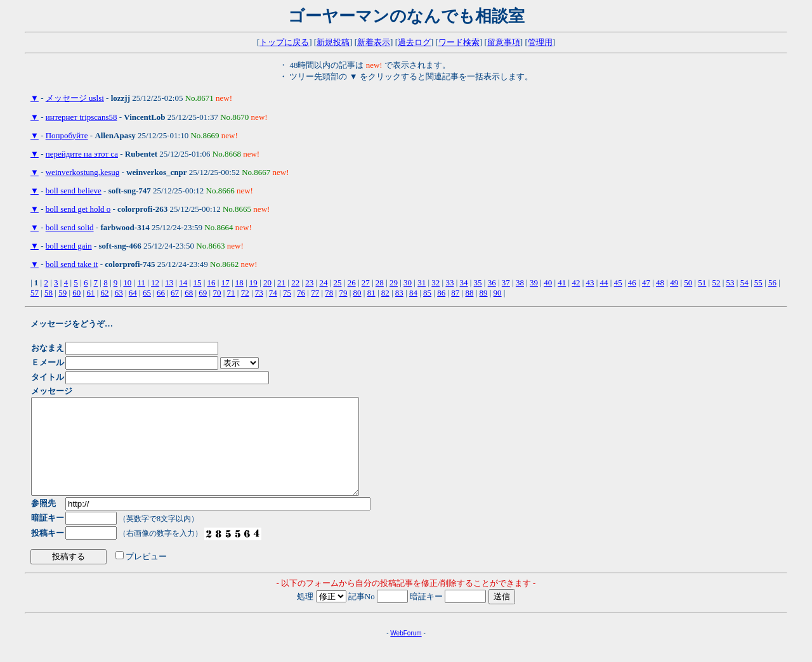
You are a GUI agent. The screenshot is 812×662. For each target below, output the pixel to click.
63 (119, 293)
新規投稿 (333, 42)
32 (435, 282)
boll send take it (72, 264)
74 (273, 293)
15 (197, 282)
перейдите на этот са (82, 154)
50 (688, 282)
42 (576, 282)
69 (203, 293)
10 (127, 282)
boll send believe (74, 191)
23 (309, 282)
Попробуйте (67, 135)
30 (408, 282)
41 (562, 282)
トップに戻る (284, 42)
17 (226, 282)
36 (492, 282)
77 (315, 293)
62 (105, 293)
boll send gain (69, 246)
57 (35, 293)
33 (449, 282)
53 (730, 282)
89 (484, 293)
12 (155, 282)
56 (772, 282)
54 (744, 282)
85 (427, 293)
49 (674, 282)
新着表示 (374, 42)
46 (632, 282)
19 (253, 282)
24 (323, 282)
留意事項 (504, 42)
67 (175, 293)
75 (287, 293)
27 (366, 282)
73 (259, 293)
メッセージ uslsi (75, 98)
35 (478, 282)
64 (133, 293)
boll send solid (70, 227)
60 (76, 293)
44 (604, 282)
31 (422, 282)
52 (716, 282)
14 (183, 282)
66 (161, 293)
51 (702, 282)
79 (343, 293)
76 (301, 293)
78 (329, 293)
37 (506, 282)
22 (295, 282)
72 (245, 293)
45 (618, 282)
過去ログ (414, 42)
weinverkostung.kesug (83, 172)
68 (189, 293)
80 (357, 293)
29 (394, 282)
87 (455, 293)
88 (469, 293)
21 (281, 282)
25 (338, 282)
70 (217, 293)
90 (498, 293)
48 (660, 282)
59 (62, 293)
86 (441, 293)
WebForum (406, 652)
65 (147, 293)
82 (385, 293)
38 (520, 282)
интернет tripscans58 (82, 117)
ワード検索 (459, 42)
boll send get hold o (78, 209)
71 (231, 293)
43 (590, 282)
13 (169, 282)
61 (90, 293)
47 (646, 282)
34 (464, 282)
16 (212, 282)
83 (399, 293)
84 (413, 293)
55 (758, 282)
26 (352, 282)
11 (141, 282)
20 (267, 282)
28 (380, 282)
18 (239, 282)
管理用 (540, 42)
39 (534, 282)
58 (49, 293)
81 (371, 293)
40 (548, 282)
